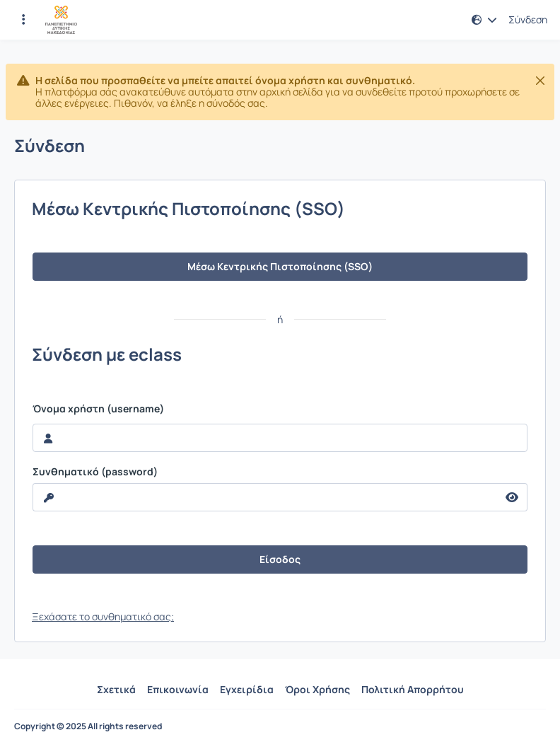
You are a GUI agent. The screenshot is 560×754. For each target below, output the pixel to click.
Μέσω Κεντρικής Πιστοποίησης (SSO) (280, 266)
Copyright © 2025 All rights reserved (88, 726)
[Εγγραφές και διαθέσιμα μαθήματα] (23, 20)
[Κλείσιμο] (540, 81)
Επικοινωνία (178, 689)
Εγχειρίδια (247, 689)
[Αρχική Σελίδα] (61, 20)
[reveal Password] (265, 497)
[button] (484, 20)
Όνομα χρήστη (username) (98, 409)
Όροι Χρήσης (317, 689)
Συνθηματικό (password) (95, 472)
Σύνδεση (528, 20)
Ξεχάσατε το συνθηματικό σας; (103, 616)
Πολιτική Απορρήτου (413, 689)
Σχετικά (116, 689)
